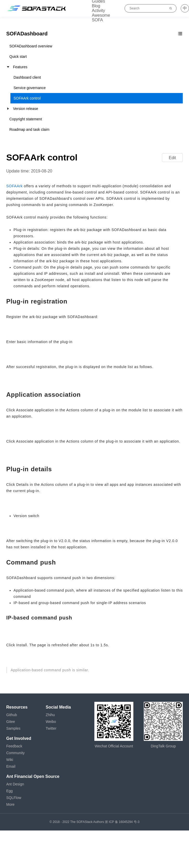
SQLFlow (14, 798)
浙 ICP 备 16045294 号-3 (122, 822)
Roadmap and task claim (29, 129)
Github (12, 715)
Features (20, 67)
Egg (9, 791)
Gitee (11, 722)
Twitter (51, 728)
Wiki (10, 760)
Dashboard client (27, 77)
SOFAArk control (27, 98)
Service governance (30, 88)
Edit (172, 158)
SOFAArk (14, 186)
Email (11, 766)
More (10, 804)
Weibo (51, 722)
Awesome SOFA (101, 18)
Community (15, 753)
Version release (26, 109)
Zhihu (50, 715)
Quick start (18, 57)
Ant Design (15, 784)
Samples (13, 728)
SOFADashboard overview (31, 46)
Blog (96, 6)
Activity (98, 11)
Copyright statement (26, 119)
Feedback (14, 746)
